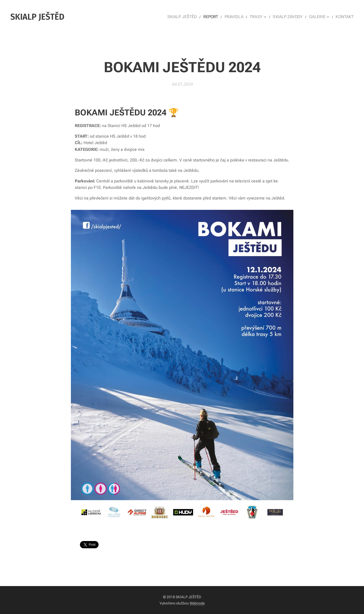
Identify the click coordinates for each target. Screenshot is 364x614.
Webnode (197, 603)
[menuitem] (190, 17)
